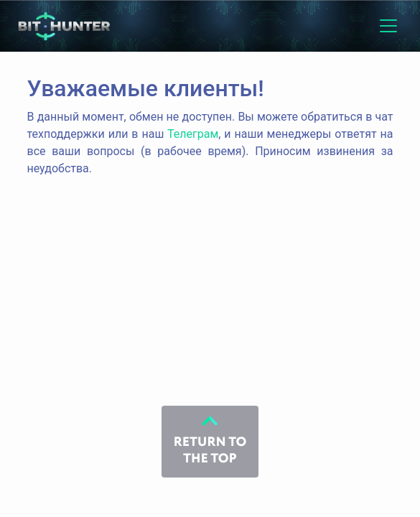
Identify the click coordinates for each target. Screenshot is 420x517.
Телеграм (193, 134)
